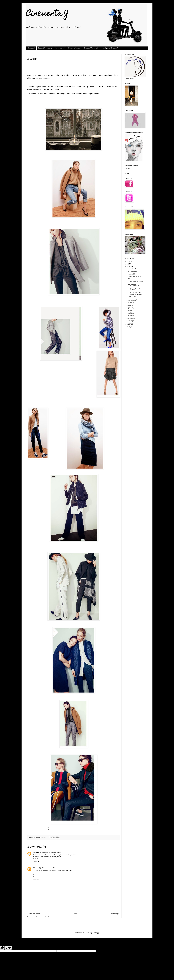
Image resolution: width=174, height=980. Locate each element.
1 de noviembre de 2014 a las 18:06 (50, 852)
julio (130, 305)
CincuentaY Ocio (60, 48)
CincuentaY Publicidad (91, 48)
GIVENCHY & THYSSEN (135, 281)
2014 (129, 267)
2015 (129, 264)
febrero (131, 318)
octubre (131, 274)
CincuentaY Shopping (45, 48)
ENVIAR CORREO (130, 168)
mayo (130, 310)
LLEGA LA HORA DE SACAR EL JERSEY (135, 293)
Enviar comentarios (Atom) (44, 917)
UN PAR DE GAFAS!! (134, 276)
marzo (130, 316)
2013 (129, 324)
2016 (129, 261)
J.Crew (130, 279)
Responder (36, 861)
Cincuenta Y (47, 14)
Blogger (98, 933)
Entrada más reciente (34, 914)
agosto (131, 303)
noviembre (132, 271)
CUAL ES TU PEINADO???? (133, 285)
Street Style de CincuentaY (109, 48)
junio (130, 308)
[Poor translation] (8, 948)
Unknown (36, 852)
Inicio (75, 914)
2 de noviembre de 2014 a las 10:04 (53, 868)
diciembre (131, 269)
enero (130, 321)
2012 (129, 327)
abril (130, 313)
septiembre (132, 300)
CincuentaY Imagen (74, 48)
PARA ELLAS (132, 297)
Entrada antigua (115, 914)
